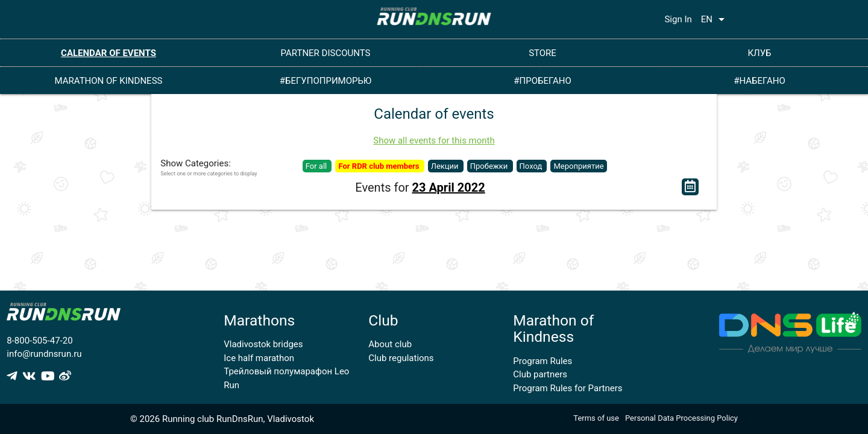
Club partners (540, 374)
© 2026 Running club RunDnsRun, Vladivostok (222, 419)
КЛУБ (759, 53)
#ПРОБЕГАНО (542, 81)
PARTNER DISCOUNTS (326, 53)
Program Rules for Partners (568, 388)
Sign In (678, 19)
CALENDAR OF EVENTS (108, 53)
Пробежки (490, 166)
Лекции (446, 166)
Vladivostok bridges (263, 344)
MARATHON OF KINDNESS (109, 81)
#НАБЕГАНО (759, 81)
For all (317, 166)
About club (390, 344)
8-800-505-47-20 (39, 341)
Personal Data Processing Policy (681, 418)
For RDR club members (379, 166)
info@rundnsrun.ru (44, 354)
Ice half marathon (259, 358)
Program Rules (542, 361)
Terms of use (596, 418)
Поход (532, 166)
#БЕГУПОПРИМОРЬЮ (326, 81)
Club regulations (401, 358)
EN (715, 19)
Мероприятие (578, 166)
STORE (542, 53)
